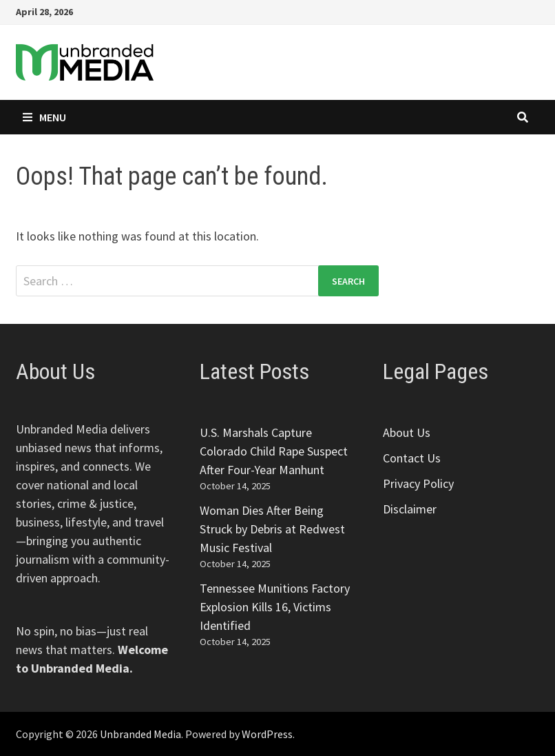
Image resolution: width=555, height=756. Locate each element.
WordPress (267, 734)
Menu (44, 117)
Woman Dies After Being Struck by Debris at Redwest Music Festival (272, 529)
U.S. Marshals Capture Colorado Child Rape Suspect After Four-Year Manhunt (274, 451)
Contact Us (412, 458)
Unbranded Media (140, 734)
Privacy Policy (418, 483)
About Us (407, 432)
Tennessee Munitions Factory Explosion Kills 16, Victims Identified (275, 607)
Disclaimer (410, 509)
